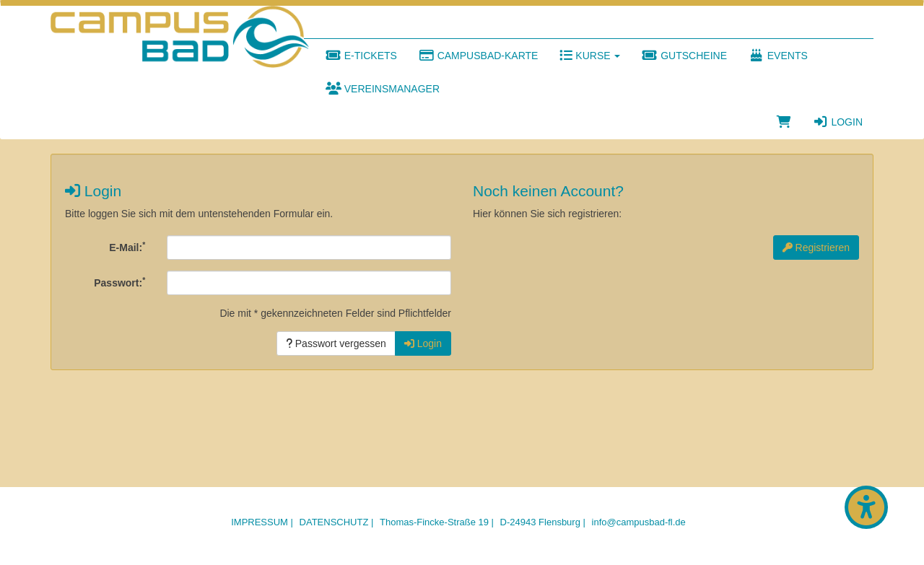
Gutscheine (684, 56)
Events (778, 56)
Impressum (260, 522)
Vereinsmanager (383, 89)
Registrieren (816, 248)
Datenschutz (334, 522)
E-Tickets (361, 56)
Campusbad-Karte (479, 56)
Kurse (590, 56)
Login (838, 122)
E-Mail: (127, 247)
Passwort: (119, 282)
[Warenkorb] (784, 122)
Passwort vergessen (336, 343)
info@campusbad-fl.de (639, 522)
